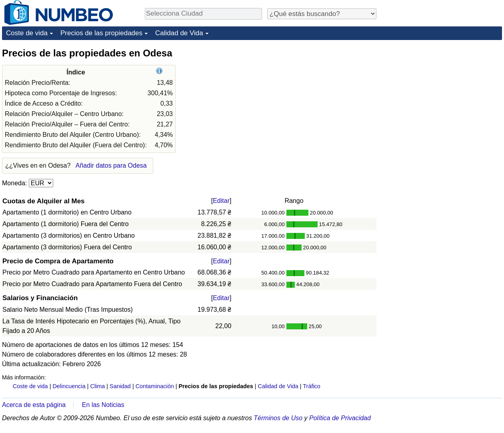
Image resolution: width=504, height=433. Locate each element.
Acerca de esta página (34, 405)
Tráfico (311, 386)
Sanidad (120, 386)
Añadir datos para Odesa (111, 165)
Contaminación (155, 386)
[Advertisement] (426, 167)
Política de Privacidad (340, 418)
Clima (98, 386)
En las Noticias (103, 405)
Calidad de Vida (179, 33)
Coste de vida (27, 33)
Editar (221, 201)
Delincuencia (69, 386)
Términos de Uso (278, 418)
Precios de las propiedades (101, 33)
